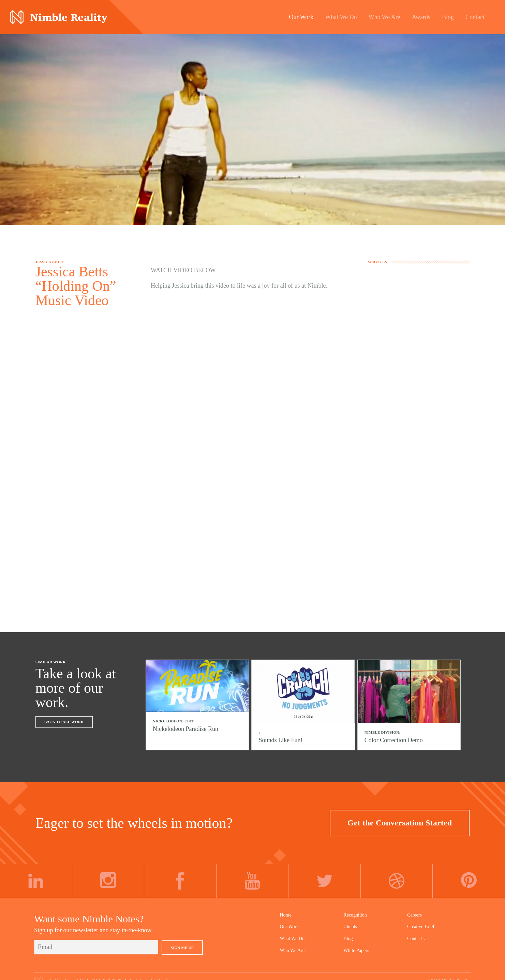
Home (286, 911)
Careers (414, 911)
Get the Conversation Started (400, 818)
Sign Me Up (182, 943)
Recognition (355, 911)
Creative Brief (421, 922)
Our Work (289, 922)
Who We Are (292, 946)
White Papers (356, 946)
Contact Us (418, 934)
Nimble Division (59, 17)
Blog (348, 934)
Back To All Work (64, 722)
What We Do (292, 934)
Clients (350, 922)
